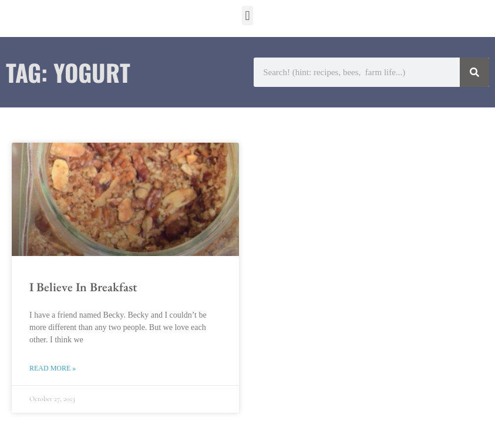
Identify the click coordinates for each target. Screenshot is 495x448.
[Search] (474, 72)
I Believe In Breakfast (83, 287)
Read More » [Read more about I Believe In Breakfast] (53, 368)
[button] (247, 16)
